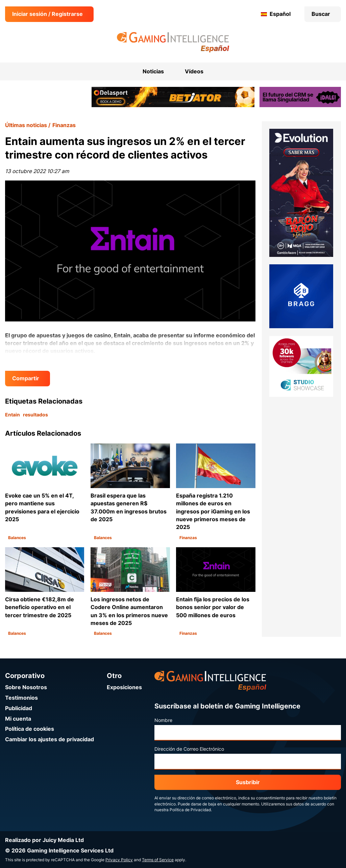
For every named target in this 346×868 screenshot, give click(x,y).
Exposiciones (124, 687)
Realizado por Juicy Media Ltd (44, 840)
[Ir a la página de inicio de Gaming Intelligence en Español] (173, 42)
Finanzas (64, 125)
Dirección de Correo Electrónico (189, 749)
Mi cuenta (18, 719)
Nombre (163, 720)
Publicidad (19, 708)
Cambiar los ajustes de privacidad (50, 739)
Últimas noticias (26, 125)
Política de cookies (30, 729)
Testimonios (21, 698)
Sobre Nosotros (26, 687)
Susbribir (248, 782)
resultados (35, 415)
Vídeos (194, 71)
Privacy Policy (119, 860)
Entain (13, 415)
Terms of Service (158, 860)
